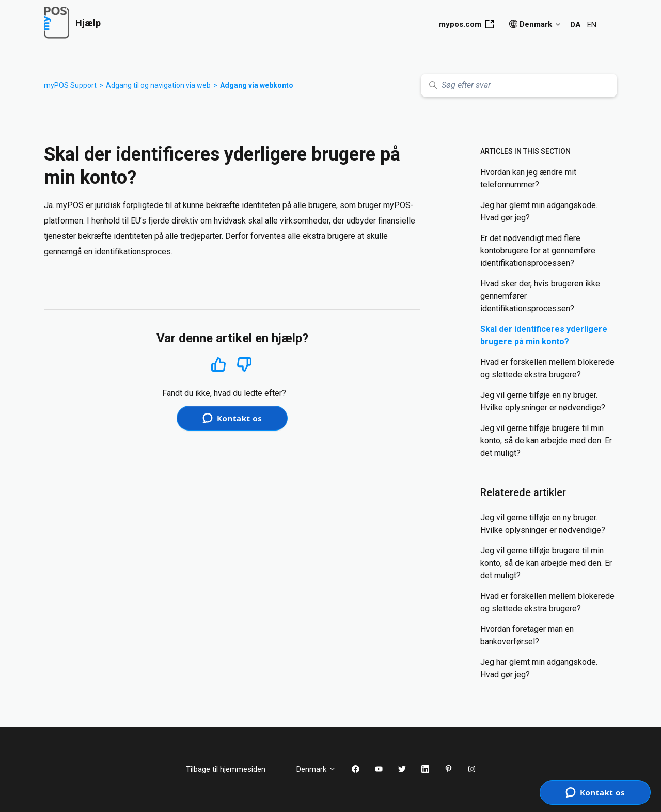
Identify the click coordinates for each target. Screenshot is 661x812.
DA (576, 25)
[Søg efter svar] (519, 85)
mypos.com (466, 24)
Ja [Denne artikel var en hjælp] (218, 364)
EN (592, 25)
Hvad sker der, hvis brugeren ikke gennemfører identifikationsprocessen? (540, 296)
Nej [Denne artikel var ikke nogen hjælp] (245, 365)
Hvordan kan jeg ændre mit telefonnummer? (528, 178)
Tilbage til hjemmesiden (233, 769)
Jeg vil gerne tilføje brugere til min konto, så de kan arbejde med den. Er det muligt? (546, 441)
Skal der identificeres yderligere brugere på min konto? (544, 335)
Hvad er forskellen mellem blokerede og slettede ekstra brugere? (547, 368)
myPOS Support (70, 85)
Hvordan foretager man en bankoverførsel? (527, 635)
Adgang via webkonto (257, 85)
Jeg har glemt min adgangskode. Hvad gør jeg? (539, 211)
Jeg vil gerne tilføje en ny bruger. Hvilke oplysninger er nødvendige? (543, 401)
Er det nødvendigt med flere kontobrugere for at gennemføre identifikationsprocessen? (538, 251)
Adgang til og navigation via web (158, 85)
